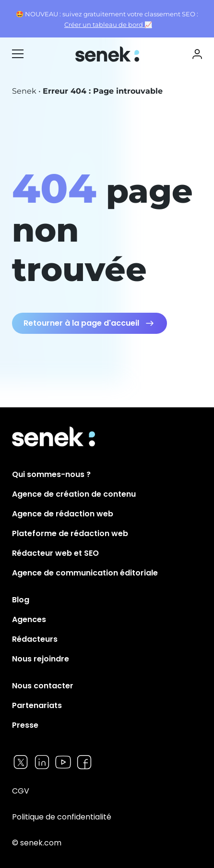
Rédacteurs (35, 639)
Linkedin (42, 762)
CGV (21, 791)
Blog (21, 600)
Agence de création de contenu (74, 494)
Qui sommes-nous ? (51, 474)
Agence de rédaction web (63, 514)
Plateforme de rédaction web (70, 533)
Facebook (84, 762)
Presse (25, 725)
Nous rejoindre (41, 659)
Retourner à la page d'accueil (81, 323)
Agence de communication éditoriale (85, 573)
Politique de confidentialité (62, 817)
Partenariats (37, 705)
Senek (108, 54)
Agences (29, 619)
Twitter (21, 762)
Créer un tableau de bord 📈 (108, 25)
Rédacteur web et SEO (55, 553)
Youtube (63, 762)
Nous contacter (43, 686)
